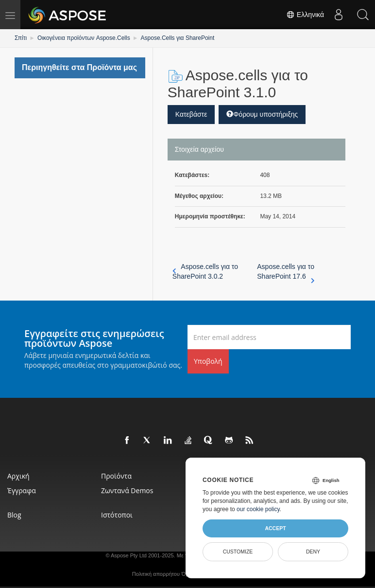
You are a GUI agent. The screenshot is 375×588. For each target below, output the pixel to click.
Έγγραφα (22, 490)
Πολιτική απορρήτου (156, 574)
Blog (14, 515)
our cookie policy (258, 509)
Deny (313, 552)
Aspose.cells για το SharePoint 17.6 (286, 272)
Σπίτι (21, 38)
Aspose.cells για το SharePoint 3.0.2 (205, 271)
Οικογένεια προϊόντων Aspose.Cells (84, 38)
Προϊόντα (116, 476)
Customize (238, 552)
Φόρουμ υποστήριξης (262, 114)
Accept (275, 528)
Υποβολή (208, 361)
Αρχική (18, 476)
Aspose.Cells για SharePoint (178, 38)
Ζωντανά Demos (127, 490)
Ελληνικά (305, 15)
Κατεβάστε (191, 114)
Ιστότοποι (117, 515)
